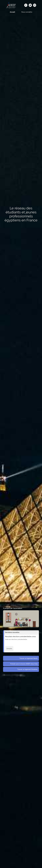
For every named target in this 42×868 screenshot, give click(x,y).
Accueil (12, 12)
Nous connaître (27, 12)
